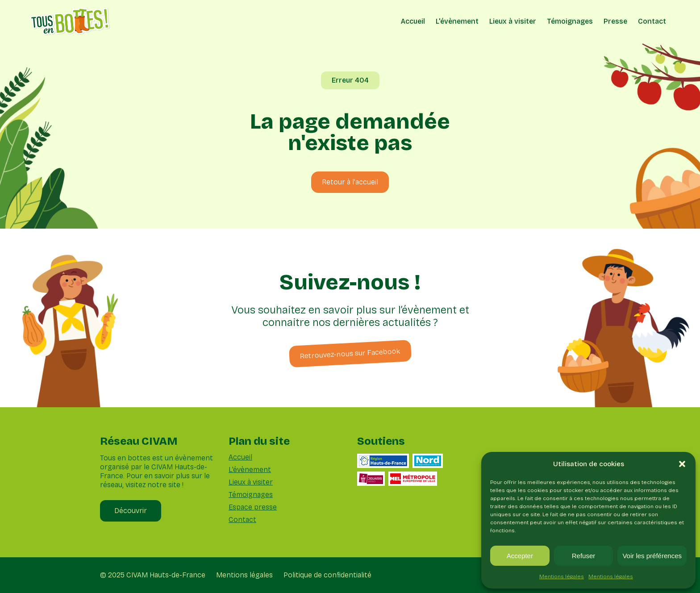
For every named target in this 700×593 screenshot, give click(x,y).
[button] (682, 464)
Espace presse (253, 507)
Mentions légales (562, 576)
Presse (615, 21)
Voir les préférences (652, 556)
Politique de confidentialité (327, 575)
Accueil (413, 21)
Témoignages (570, 21)
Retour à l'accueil (350, 182)
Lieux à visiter (513, 21)
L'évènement (457, 21)
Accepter (520, 556)
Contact (652, 21)
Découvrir (131, 511)
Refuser (584, 556)
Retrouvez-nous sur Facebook (350, 353)
